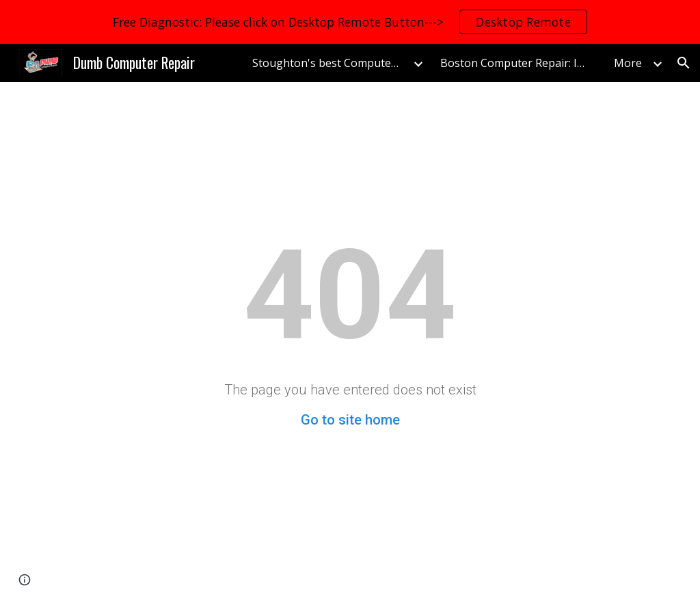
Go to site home (350, 420)
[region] (350, 22)
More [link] (628, 63)
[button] (684, 63)
